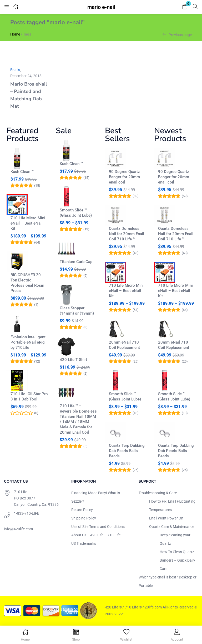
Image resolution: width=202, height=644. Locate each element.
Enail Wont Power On (166, 518)
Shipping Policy (84, 518)
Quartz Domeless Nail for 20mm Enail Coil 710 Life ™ (127, 234)
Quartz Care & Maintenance (172, 527)
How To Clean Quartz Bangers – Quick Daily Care (177, 560)
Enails (15, 70)
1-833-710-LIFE (27, 513)
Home (15, 34)
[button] (185, 7)
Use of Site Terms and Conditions (98, 527)
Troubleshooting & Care (158, 493)
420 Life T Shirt (73, 360)
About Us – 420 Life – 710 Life (96, 535)
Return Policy (82, 510)
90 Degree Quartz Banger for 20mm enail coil (124, 177)
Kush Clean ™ (22, 172)
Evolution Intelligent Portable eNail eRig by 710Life (28, 342)
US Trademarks (84, 543)
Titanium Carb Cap (76, 262)
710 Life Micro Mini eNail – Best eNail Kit (28, 223)
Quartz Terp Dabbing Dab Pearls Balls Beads (127, 451)
